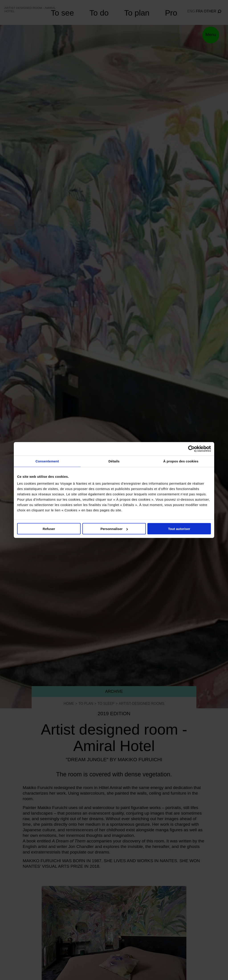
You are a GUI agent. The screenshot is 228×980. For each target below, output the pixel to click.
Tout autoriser (179, 529)
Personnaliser (114, 529)
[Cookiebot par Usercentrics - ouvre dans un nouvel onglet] (191, 449)
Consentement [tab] (47, 461)
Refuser (49, 529)
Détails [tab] (114, 461)
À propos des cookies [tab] (181, 461)
